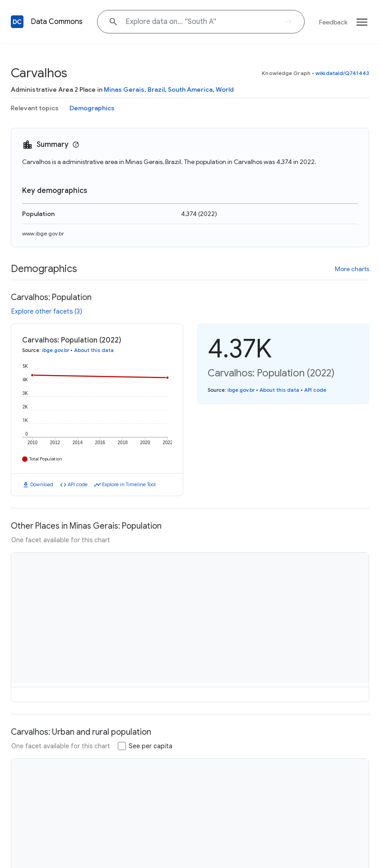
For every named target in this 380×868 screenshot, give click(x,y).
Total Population (46, 459)
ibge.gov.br (56, 350)
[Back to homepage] (17, 22)
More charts (352, 269)
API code (78, 484)
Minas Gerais (124, 89)
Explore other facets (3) (47, 311)
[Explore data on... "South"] (201, 22)
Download (42, 484)
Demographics (92, 108)
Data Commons (57, 22)
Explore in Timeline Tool (129, 484)
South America (190, 89)
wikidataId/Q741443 (342, 73)
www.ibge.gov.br (43, 233)
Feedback (333, 22)
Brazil (156, 89)
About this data (94, 350)
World (225, 89)
